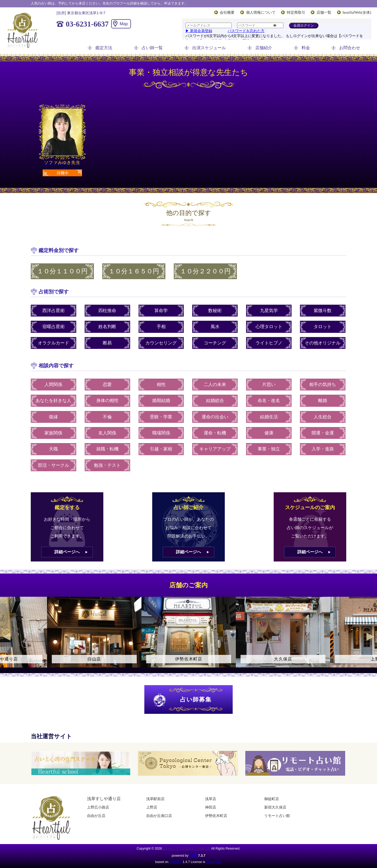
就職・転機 (107, 449)
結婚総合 (215, 401)
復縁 (53, 417)
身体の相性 (107, 401)
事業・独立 (269, 449)
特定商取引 (296, 12)
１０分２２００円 (205, 271)
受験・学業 (161, 417)
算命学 (161, 311)
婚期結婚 (161, 401)
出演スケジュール (209, 48)
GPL (209, 862)
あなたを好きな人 (53, 401)
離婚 (323, 401)
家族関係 (53, 433)
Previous (7, 637)
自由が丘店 (96, 816)
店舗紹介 (264, 48)
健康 (269, 433)
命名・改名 (269, 401)
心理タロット (269, 327)
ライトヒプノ (269, 343)
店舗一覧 (324, 12)
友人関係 (107, 433)
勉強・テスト (107, 465)
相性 (161, 385)
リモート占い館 (277, 816)
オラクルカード (54, 343)
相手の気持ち (323, 385)
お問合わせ (350, 48)
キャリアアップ (215, 449)
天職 (53, 449)
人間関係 (53, 385)
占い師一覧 (152, 48)
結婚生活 (269, 417)
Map (124, 24)
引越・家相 (161, 449)
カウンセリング (161, 343)
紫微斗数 (323, 311)
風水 (215, 327)
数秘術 (215, 311)
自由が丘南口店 (159, 816)
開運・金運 (323, 433)
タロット (323, 327)
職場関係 (161, 433)
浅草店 (211, 799)
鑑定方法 (104, 48)
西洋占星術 (54, 311)
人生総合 (323, 417)
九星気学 (269, 311)
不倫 (107, 417)
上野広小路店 (98, 807)
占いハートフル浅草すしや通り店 (186, 849)
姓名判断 (107, 327)
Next (370, 637)
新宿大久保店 (275, 807)
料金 (306, 48)
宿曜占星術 (54, 327)
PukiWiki (175, 862)
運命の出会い (215, 417)
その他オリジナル (323, 343)
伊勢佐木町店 (216, 816)
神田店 (211, 807)
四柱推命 (107, 311)
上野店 (152, 807)
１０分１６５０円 (134, 271)
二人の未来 (215, 385)
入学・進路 (323, 449)
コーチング (215, 343)
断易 (107, 343)
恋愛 (107, 385)
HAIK (193, 856)
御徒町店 (272, 799)
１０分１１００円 (62, 271)
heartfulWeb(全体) (357, 12)
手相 (161, 327)
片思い (269, 385)
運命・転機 (215, 433)
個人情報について (261, 12)
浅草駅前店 (155, 799)
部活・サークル (54, 465)
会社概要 (227, 12)
